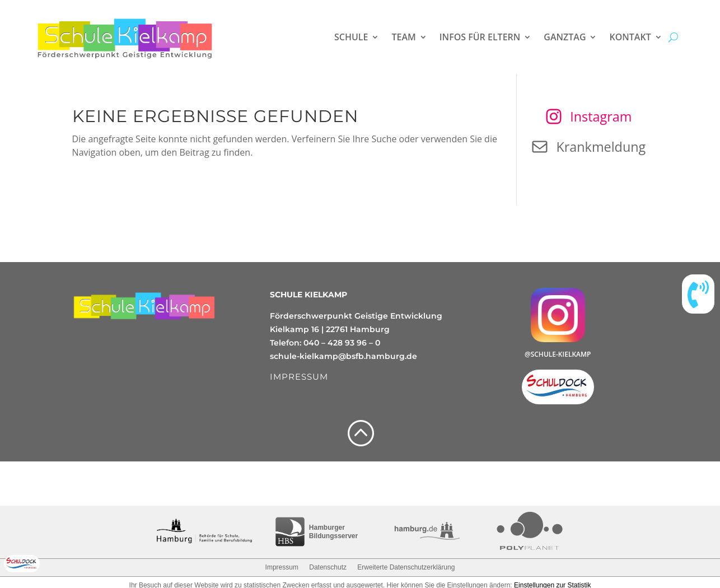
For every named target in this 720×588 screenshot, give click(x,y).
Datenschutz (328, 567)
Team (403, 37)
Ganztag (565, 37)
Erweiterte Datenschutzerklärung (406, 567)
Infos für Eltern (480, 37)
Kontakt (630, 37)
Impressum (282, 567)
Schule (351, 37)
